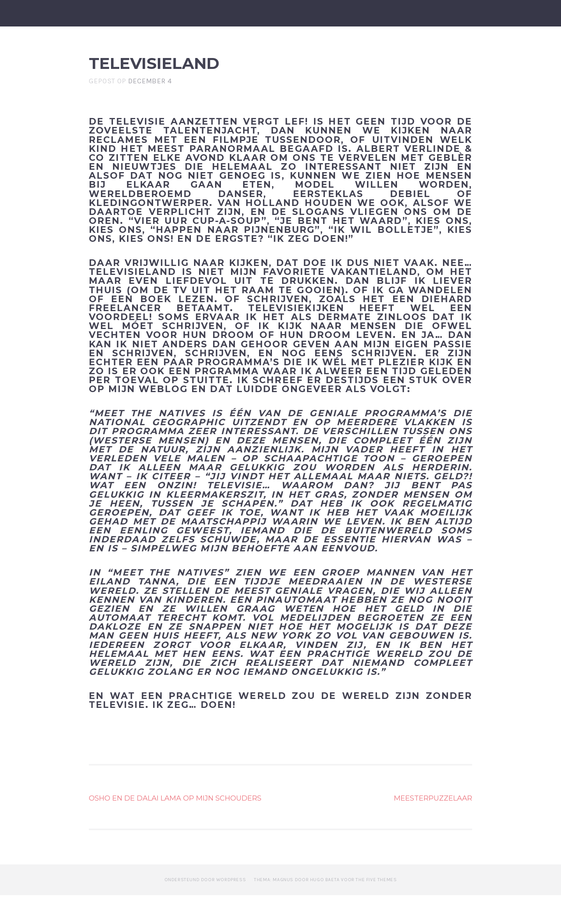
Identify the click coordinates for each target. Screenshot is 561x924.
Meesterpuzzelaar (433, 827)
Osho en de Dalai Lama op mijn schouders (175, 827)
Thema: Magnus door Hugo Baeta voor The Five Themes (325, 908)
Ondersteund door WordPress (205, 908)
